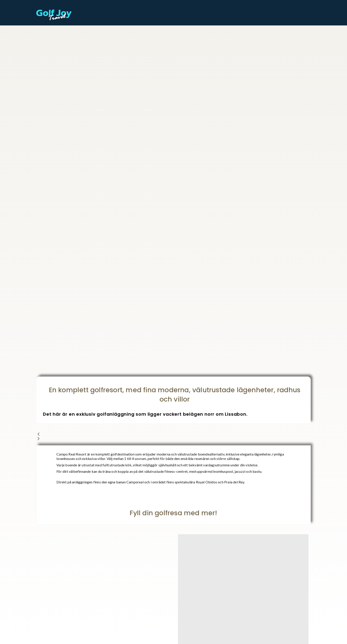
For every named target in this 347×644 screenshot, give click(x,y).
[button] (173, 434)
